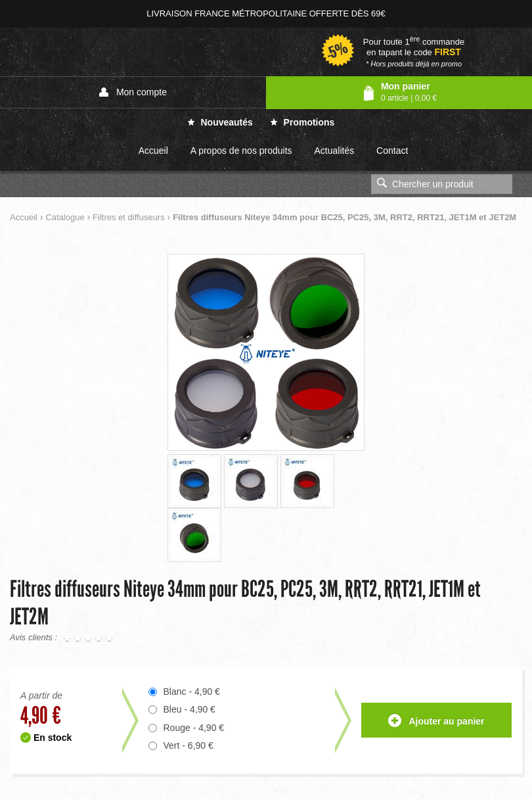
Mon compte (133, 92)
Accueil (153, 151)
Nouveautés (220, 122)
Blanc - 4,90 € (192, 692)
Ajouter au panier (436, 721)
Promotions (303, 122)
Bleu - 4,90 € (189, 709)
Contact (392, 151)
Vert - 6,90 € (188, 745)
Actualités (334, 151)
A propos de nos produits (241, 151)
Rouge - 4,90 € (194, 728)
